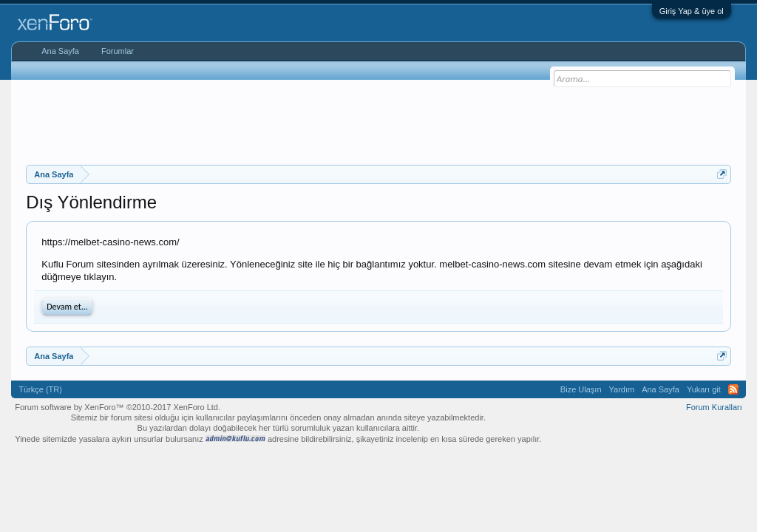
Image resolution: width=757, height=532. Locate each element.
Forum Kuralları (714, 407)
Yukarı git (704, 389)
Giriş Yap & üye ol (692, 11)
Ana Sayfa (60, 51)
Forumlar (118, 51)
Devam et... (67, 307)
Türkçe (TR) (40, 389)
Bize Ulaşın (581, 389)
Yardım (622, 389)
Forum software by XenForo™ (118, 407)
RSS (733, 389)
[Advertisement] (378, 120)
